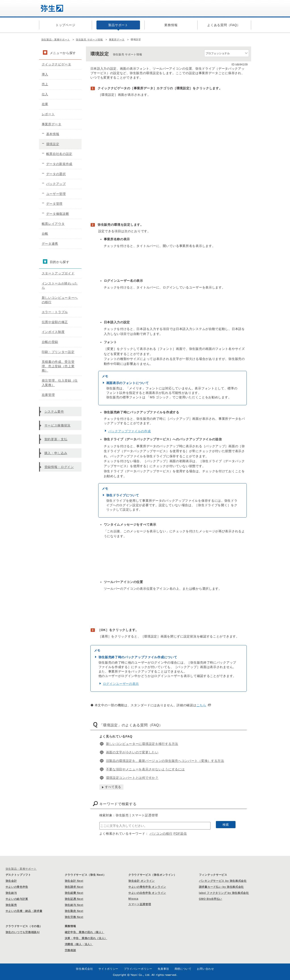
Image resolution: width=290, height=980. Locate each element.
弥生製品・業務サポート (56, 40)
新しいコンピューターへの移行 (60, 300)
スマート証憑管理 (140, 904)
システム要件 (54, 412)
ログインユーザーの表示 (121, 684)
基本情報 (53, 134)
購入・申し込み (56, 453)
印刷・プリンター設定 (58, 352)
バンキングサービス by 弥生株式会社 (223, 881)
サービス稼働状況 (58, 425)
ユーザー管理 (56, 194)
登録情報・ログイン (59, 467)
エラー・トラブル (55, 312)
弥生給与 (11, 893)
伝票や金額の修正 (55, 322)
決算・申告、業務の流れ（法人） (86, 938)
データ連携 (50, 244)
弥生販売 (11, 905)
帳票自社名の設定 (59, 154)
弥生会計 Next (74, 881)
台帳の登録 (50, 342)
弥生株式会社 (84, 969)
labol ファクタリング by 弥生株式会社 (224, 893)
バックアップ (56, 184)
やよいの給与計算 (17, 899)
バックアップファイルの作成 (130, 431)
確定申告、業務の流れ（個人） (85, 932)
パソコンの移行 (161, 834)
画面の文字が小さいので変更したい (132, 752)
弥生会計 (11, 881)
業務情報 (171, 25)
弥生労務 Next (74, 917)
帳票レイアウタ (53, 224)
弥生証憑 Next (74, 899)
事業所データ (117, 40)
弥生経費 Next (74, 893)
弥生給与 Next (74, 905)
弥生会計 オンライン (142, 881)
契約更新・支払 (56, 439)
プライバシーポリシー (138, 969)
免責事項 (163, 969)
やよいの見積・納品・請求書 (24, 911)
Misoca (133, 899)
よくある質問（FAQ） (224, 25)
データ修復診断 (58, 214)
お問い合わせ (205, 969)
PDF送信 (180, 834)
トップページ (65, 25)
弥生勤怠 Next (74, 911)
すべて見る (113, 787)
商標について (183, 969)
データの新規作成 (59, 164)
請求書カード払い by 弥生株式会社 (221, 887)
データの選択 (56, 174)
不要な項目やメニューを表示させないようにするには (145, 769)
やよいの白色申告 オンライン (147, 893)
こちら (201, 705)
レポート (48, 114)
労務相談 (70, 950)
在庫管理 (48, 395)
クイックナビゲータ (56, 64)
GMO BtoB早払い (211, 899)
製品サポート (118, 25)
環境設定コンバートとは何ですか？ (132, 778)
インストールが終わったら (60, 286)
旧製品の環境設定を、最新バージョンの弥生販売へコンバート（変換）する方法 (165, 761)
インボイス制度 (53, 332)
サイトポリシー (108, 969)
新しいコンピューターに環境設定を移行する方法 (142, 744)
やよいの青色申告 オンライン (147, 887)
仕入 (45, 94)
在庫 (45, 104)
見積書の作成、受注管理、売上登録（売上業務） (58, 366)
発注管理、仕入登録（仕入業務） (60, 383)
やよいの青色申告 (17, 887)
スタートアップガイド (58, 273)
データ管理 (54, 204)
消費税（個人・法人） (79, 944)
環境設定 (53, 144)
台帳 (45, 234)
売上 (45, 84)
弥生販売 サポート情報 (89, 40)
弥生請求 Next (74, 887)
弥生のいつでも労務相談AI (23, 932)
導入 (45, 74)
